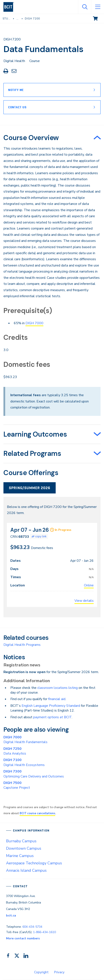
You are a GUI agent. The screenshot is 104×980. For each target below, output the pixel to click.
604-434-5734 (32, 927)
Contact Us (17, 107)
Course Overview (31, 138)
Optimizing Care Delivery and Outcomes (34, 774)
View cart (98, 18)
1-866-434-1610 (44, 932)
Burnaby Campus (21, 841)
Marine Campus (20, 856)
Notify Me (16, 90)
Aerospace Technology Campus (34, 863)
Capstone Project (17, 785)
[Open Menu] (98, 7)
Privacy (59, 972)
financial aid (57, 699)
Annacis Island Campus (26, 870)
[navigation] (10, 7)
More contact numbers (23, 938)
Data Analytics (15, 751)
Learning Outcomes (35, 434)
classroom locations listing (58, 688)
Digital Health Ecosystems (24, 762)
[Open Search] (85, 7)
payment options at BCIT (52, 717)
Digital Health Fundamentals (25, 740)
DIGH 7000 (34, 323)
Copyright (41, 972)
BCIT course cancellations (37, 813)
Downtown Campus (24, 848)
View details (84, 601)
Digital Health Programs (22, 645)
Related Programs (32, 453)
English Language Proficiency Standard (51, 706)
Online (89, 585)
